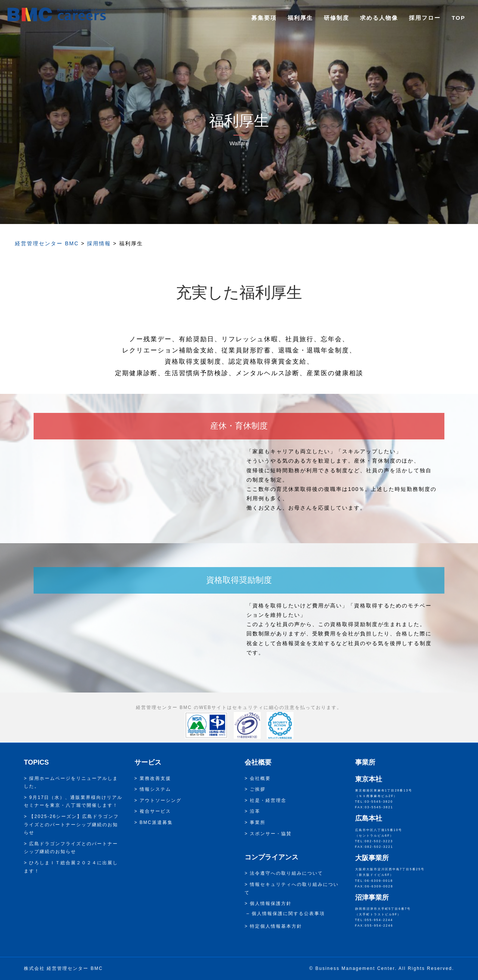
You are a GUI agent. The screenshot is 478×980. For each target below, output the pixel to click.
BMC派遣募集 (156, 822)
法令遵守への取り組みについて (286, 873)
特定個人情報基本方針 (276, 926)
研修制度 (336, 18)
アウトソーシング (161, 800)
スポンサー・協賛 (271, 834)
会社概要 (260, 778)
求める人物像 (379, 18)
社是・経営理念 (268, 800)
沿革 (255, 811)
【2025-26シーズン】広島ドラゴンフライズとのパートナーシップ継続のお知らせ (71, 825)
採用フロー (425, 18)
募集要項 (264, 18)
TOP (458, 18)
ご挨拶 (258, 789)
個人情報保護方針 (271, 903)
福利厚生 (300, 18)
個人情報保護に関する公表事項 (288, 914)
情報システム (155, 789)
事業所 (258, 822)
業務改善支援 (155, 778)
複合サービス (155, 811)
